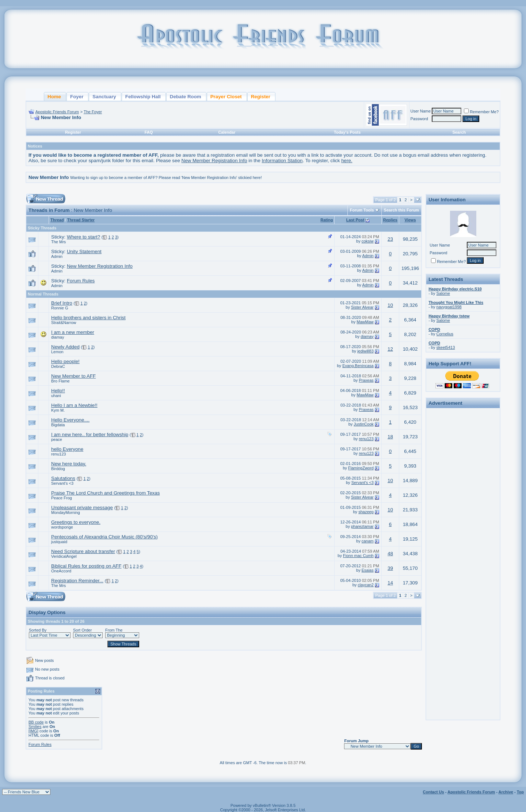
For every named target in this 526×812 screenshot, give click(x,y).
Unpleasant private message (82, 508)
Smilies (35, 727)
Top (520, 792)
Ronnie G (60, 308)
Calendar (227, 132)
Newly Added (65, 347)
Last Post (355, 220)
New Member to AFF (73, 376)
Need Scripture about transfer (83, 551)
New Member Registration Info (214, 161)
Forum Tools (362, 210)
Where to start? (83, 237)
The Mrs (58, 242)
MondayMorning (66, 512)
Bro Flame (60, 381)
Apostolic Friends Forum (57, 112)
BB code (36, 722)
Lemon (57, 352)
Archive (506, 792)
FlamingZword (361, 468)
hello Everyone (67, 449)
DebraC (58, 366)
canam (368, 541)
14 (390, 583)
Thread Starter (81, 220)
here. (347, 161)
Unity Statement (84, 251)
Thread (57, 220)
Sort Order (82, 630)
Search (459, 132)
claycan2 (365, 585)
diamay (58, 337)
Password (419, 119)
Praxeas (366, 380)
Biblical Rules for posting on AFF (86, 566)
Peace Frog (62, 498)
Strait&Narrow (64, 323)
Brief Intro (62, 303)
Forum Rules (81, 281)
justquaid (59, 542)
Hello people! (65, 361)
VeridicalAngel (64, 556)
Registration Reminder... (77, 581)
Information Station (282, 161)
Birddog (58, 469)
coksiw (368, 241)
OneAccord (61, 571)
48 (390, 554)
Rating (327, 220)
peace (57, 439)
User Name (421, 111)
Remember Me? (481, 112)
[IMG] (33, 731)
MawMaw (365, 322)
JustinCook (363, 424)
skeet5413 (446, 347)
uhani (56, 396)
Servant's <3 (62, 483)
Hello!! (58, 391)
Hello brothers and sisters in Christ (88, 318)
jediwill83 (365, 351)
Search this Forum (402, 210)
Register (73, 132)
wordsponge (62, 527)
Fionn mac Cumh (358, 556)
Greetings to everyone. (76, 522)
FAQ (149, 132)
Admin (57, 256)
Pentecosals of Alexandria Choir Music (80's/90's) (104, 537)
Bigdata (58, 425)
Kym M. (58, 410)
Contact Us (434, 792)
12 (390, 349)
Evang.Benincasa (358, 366)
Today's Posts (347, 132)
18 (390, 437)
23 (390, 239)
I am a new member (73, 332)
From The (114, 630)
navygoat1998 (449, 307)
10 (390, 305)
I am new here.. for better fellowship (90, 434)
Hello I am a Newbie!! (74, 405)
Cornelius (445, 334)
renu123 (366, 439)
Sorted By (38, 630)
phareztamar (362, 526)
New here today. (69, 464)
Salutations (63, 478)
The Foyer (93, 112)
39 (390, 568)
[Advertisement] (463, 520)
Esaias (368, 570)
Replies (390, 220)
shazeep (366, 512)
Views (410, 220)
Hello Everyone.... (70, 420)
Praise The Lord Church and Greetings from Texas (105, 493)
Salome (443, 293)
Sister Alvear (362, 307)
